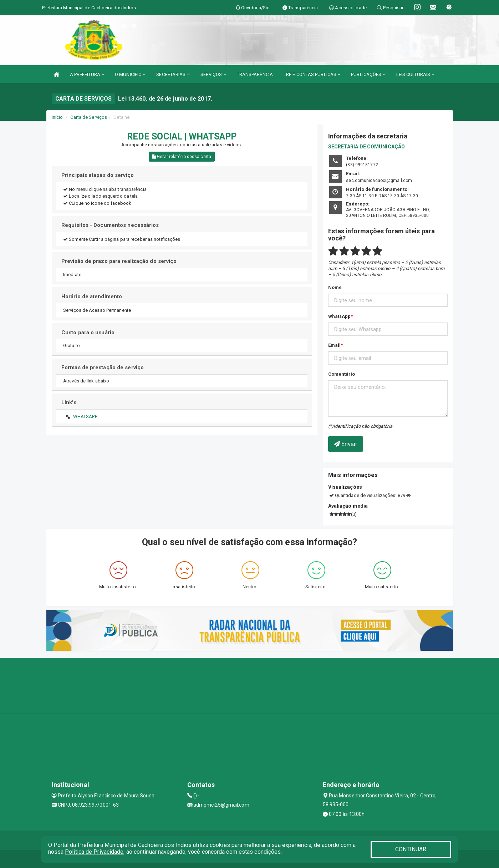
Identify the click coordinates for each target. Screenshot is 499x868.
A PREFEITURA (87, 74)
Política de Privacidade (94, 852)
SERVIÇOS (213, 74)
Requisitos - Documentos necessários (110, 225)
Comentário (342, 374)
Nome (335, 287)
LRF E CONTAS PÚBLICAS (312, 74)
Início (57, 117)
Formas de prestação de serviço (103, 367)
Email (335, 345)
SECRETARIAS (173, 74)
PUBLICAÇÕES (368, 74)
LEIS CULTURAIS (415, 74)
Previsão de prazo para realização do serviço (119, 261)
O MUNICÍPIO (130, 74)
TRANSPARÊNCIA (255, 74)
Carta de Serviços (89, 117)
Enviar (346, 444)
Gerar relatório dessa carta (182, 157)
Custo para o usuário (88, 333)
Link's (69, 402)
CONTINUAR (411, 849)
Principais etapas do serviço (98, 175)
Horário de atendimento (92, 296)
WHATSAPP (85, 417)
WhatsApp (340, 316)
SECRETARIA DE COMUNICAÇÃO (367, 147)
